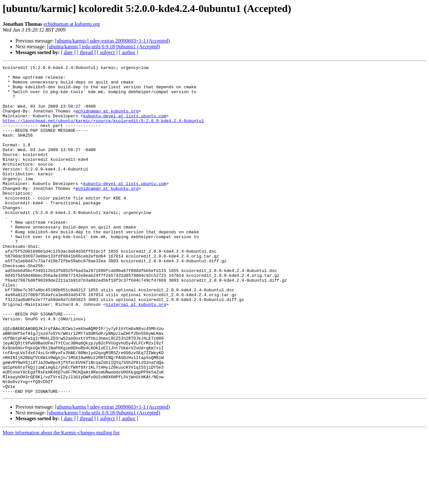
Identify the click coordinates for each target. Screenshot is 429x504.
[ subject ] (107, 52)
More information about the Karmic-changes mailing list (61, 498)
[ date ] (68, 52)
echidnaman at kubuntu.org (72, 24)
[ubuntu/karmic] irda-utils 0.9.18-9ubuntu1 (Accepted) (104, 47)
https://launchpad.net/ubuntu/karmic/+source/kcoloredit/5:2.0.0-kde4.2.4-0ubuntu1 (103, 132)
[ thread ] (86, 52)
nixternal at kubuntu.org (136, 353)
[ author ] (129, 52)
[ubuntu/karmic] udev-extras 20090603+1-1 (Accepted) (113, 41)
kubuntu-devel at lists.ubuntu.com (125, 126)
